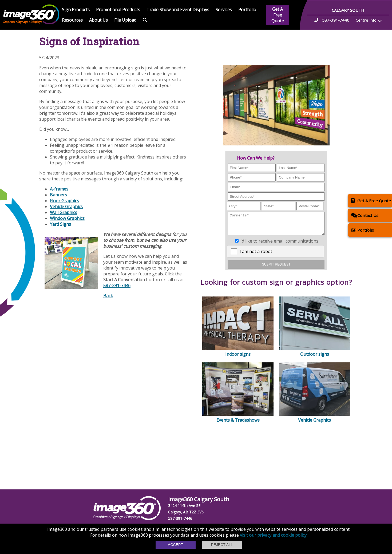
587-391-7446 (117, 286)
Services (224, 10)
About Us (98, 20)
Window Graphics (67, 218)
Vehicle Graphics (314, 421)
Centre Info (366, 20)
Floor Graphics (64, 201)
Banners (58, 195)
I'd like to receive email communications (279, 245)
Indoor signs (238, 355)
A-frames (59, 189)
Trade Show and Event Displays (178, 10)
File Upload (125, 20)
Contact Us (365, 215)
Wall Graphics (64, 212)
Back (108, 296)
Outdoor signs (314, 355)
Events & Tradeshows (238, 421)
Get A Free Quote (278, 15)
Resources (72, 20)
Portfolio (247, 10)
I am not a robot (256, 255)
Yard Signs (60, 224)
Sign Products (76, 10)
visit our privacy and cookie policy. (274, 535)
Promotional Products (118, 10)
